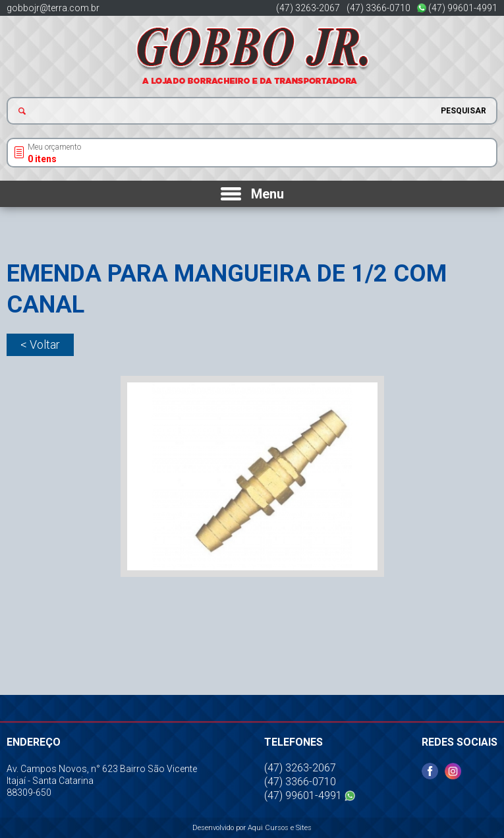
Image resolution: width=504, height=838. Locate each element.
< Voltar (40, 344)
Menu (267, 194)
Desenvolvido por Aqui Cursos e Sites (252, 828)
